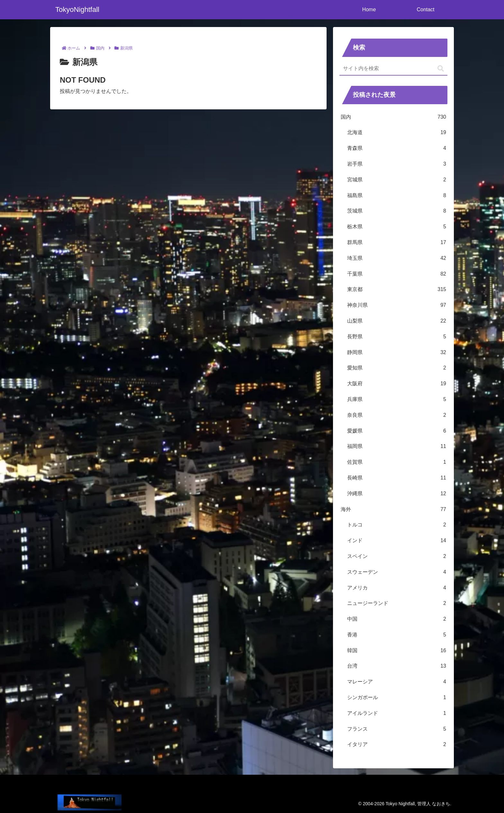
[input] (393, 69)
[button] (441, 69)
